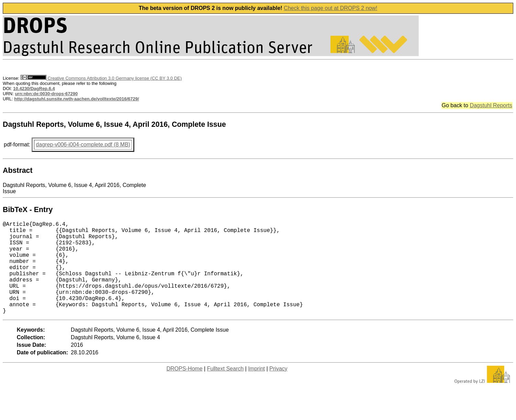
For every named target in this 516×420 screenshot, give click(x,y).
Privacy (278, 389)
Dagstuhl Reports (491, 105)
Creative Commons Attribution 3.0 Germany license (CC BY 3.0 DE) (101, 78)
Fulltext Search (225, 389)
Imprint (256, 389)
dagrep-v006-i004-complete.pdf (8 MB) (83, 145)
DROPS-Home (184, 389)
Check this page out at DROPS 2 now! (330, 8)
